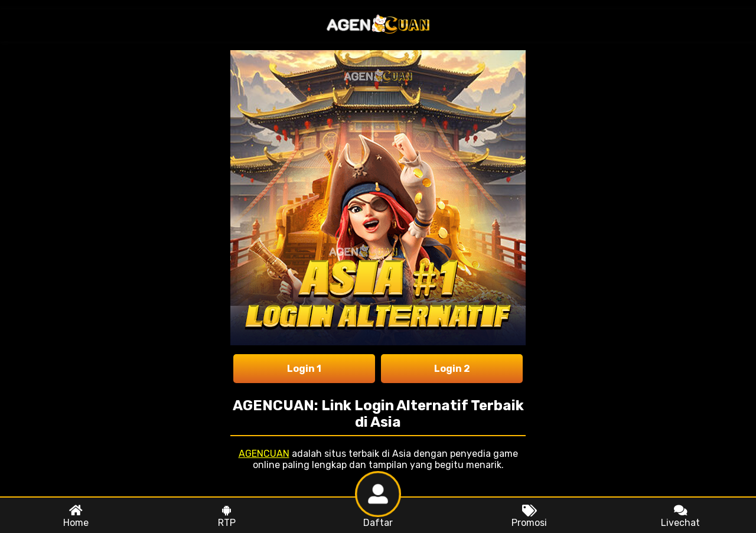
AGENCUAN (264, 454)
